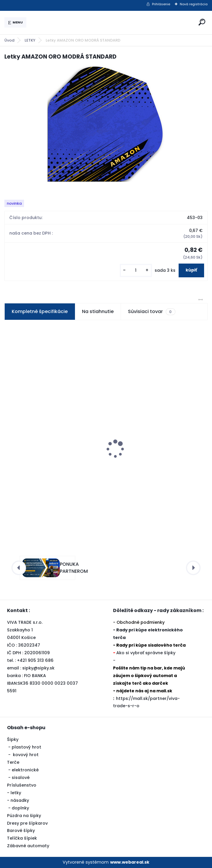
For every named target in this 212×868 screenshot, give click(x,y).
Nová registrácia (194, 4)
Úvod (9, 40)
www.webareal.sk (130, 862)
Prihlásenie (161, 4)
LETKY (30, 40)
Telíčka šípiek (22, 838)
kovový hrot (26, 755)
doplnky (20, 808)
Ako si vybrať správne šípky (146, 653)
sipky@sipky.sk (38, 668)
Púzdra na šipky (24, 816)
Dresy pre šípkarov (27, 823)
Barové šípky (21, 831)
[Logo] (111, 23)
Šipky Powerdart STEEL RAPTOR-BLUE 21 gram (51, 461)
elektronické (25, 770)
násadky (20, 800)
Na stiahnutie (98, 311)
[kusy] (136, 270)
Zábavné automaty (28, 846)
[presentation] (8, 439)
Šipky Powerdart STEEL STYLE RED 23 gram (152, 461)
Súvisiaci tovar (152, 312)
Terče (13, 762)
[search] (202, 22)
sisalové (21, 778)
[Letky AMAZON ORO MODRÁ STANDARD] (106, 124)
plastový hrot (26, 747)
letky (16, 793)
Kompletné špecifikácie (40, 311)
